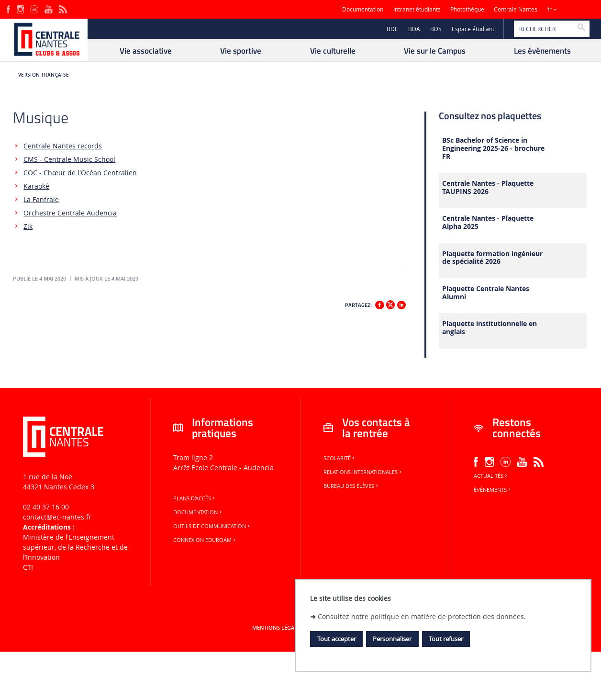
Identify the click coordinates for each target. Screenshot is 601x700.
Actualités (491, 476)
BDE (392, 29)
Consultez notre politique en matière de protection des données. (422, 616)
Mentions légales (278, 628)
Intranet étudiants (417, 9)
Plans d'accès (195, 498)
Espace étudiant (473, 29)
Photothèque (467, 9)
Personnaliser (392, 639)
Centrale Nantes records (63, 146)
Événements (493, 490)
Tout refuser (446, 639)
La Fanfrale (41, 199)
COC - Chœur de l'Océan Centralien (80, 173)
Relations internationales (363, 472)
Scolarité (340, 458)
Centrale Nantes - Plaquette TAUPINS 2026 (488, 188)
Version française (44, 75)
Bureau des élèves (351, 486)
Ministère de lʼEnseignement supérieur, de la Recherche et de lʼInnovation (75, 547)
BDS (436, 29)
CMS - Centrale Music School (69, 159)
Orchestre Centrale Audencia (70, 213)
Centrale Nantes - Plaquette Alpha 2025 (488, 223)
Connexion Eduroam (205, 540)
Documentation (363, 9)
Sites (574, 9)
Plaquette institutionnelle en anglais (490, 328)
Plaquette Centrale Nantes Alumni (486, 293)
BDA (414, 29)
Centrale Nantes (516, 9)
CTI (28, 567)
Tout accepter (337, 639)
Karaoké (36, 186)
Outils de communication (212, 526)
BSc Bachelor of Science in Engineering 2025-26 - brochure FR (493, 148)
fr (550, 9)
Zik (28, 226)
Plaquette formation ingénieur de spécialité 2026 (492, 258)
